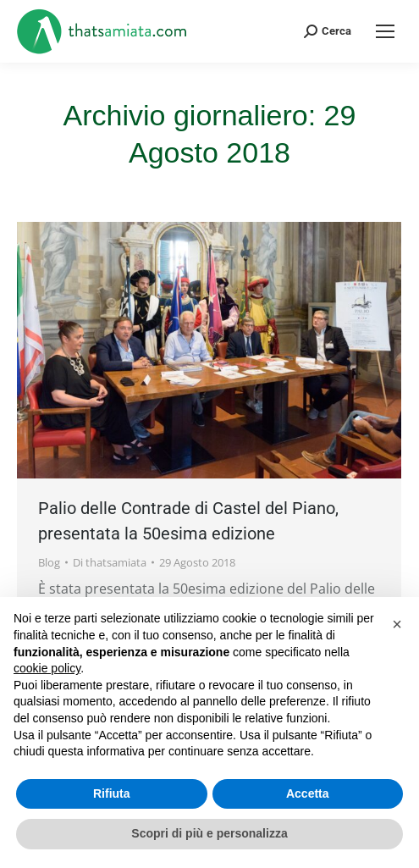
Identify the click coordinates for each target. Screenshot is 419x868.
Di (110, 562)
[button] (397, 624)
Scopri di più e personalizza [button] (209, 833)
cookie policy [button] (47, 668)
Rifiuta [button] (112, 793)
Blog (49, 562)
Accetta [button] (308, 793)
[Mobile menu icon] (385, 31)
